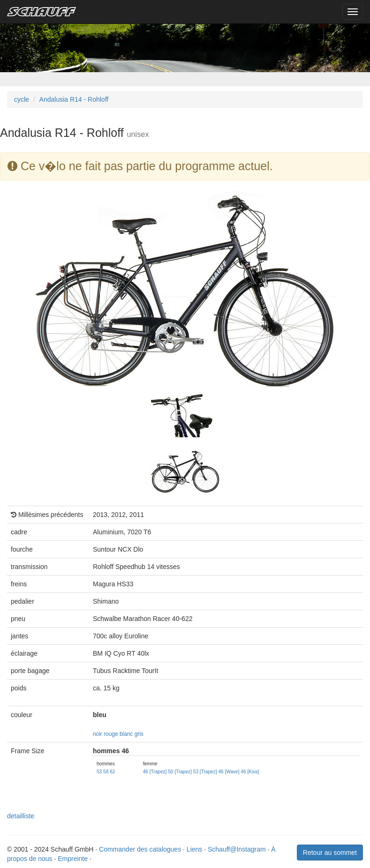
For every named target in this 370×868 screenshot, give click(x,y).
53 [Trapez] (205, 772)
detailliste (21, 816)
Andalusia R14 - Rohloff (74, 99)
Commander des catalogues (140, 849)
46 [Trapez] (155, 772)
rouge (111, 734)
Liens (194, 849)
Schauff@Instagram (237, 849)
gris (139, 734)
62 (112, 772)
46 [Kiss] (250, 772)
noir (98, 734)
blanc (126, 734)
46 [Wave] (229, 772)
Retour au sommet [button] (330, 853)
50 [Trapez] (180, 772)
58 (106, 772)
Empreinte (73, 859)
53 (99, 772)
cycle (22, 99)
